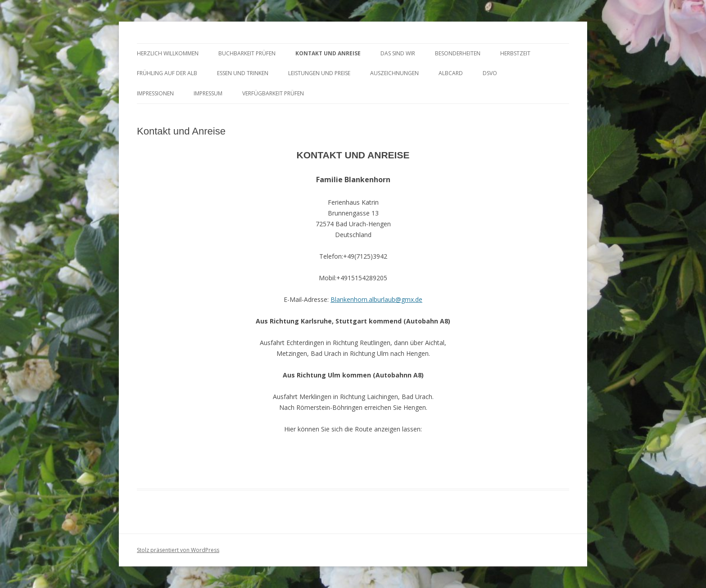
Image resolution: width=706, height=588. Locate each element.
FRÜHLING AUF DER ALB (167, 73)
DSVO (490, 73)
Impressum (208, 93)
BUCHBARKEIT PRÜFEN (247, 53)
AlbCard (451, 73)
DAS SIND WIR (398, 53)
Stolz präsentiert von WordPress (178, 550)
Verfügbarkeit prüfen (273, 93)
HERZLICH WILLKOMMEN (168, 53)
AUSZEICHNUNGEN (394, 73)
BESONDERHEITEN (458, 53)
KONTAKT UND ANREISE (328, 53)
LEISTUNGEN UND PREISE (319, 73)
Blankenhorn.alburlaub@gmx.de (376, 299)
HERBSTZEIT (515, 53)
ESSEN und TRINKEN (243, 73)
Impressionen (155, 93)
